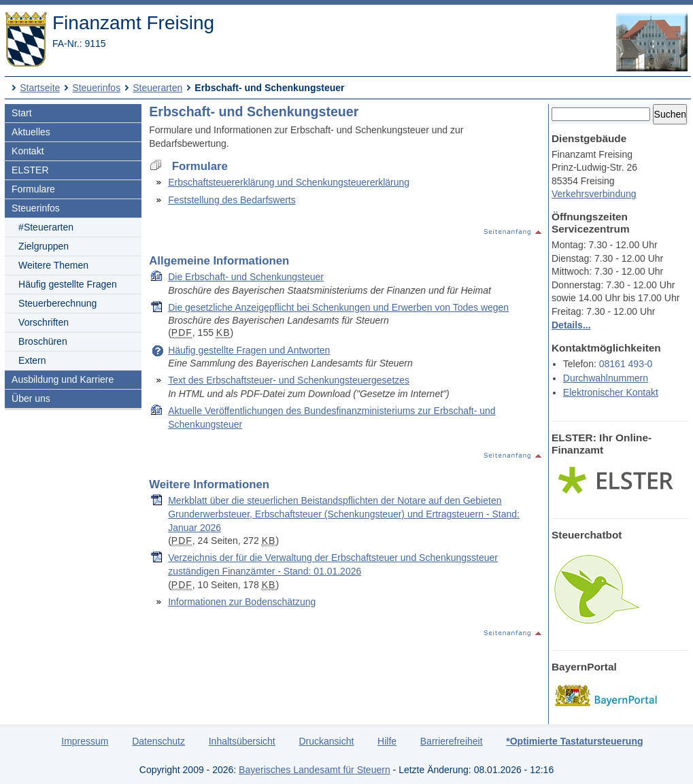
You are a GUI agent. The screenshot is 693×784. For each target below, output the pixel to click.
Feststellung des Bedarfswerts (232, 200)
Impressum (85, 741)
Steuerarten (157, 88)
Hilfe (387, 741)
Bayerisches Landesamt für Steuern (315, 770)
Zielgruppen (44, 246)
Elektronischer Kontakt (611, 392)
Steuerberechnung (57, 303)
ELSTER (30, 170)
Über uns (31, 398)
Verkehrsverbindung (594, 194)
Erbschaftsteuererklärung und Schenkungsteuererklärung (289, 182)
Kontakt (28, 151)
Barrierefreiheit (452, 741)
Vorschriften (44, 322)
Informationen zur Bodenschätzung (242, 602)
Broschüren (43, 341)
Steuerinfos (96, 88)
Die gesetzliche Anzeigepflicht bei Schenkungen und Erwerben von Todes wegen (338, 307)
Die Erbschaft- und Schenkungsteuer (246, 277)
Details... (571, 325)
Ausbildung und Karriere (63, 379)
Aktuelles (31, 132)
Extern (32, 360)
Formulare (33, 189)
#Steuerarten (46, 227)
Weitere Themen (53, 265)
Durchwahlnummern (606, 378)
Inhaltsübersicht (242, 741)
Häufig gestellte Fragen (68, 284)
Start (22, 113)
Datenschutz (158, 741)
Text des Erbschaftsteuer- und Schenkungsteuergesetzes (289, 380)
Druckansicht (326, 741)
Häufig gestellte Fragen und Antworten (249, 350)
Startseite (40, 88)
